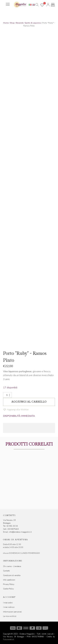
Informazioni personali (12, 612)
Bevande (20, 23)
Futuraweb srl (9, 639)
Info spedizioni (9, 580)
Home (6, 23)
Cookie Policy (8, 589)
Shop (12, 23)
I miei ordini (8, 603)
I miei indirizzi (9, 607)
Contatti (6, 571)
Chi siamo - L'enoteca (12, 566)
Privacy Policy (9, 584)
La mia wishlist (10, 616)
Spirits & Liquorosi (33, 23)
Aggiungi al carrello (29, 402)
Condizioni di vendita (12, 575)
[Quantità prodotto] (7, 395)
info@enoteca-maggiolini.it (20, 532)
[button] (16, 410)
